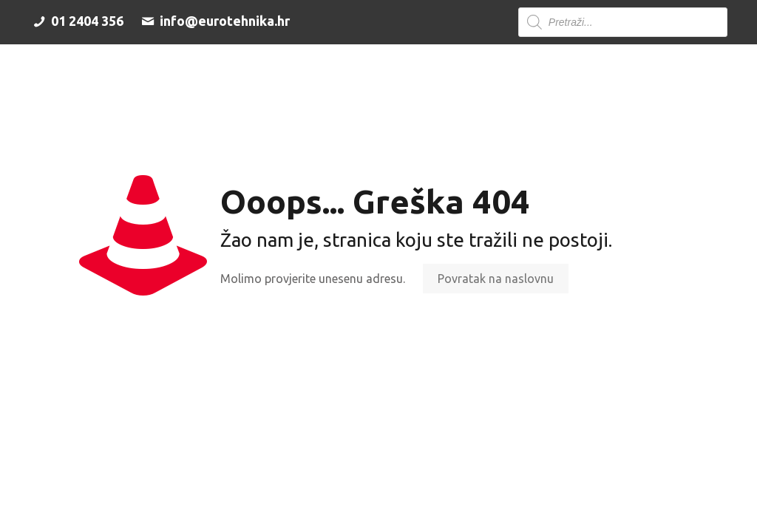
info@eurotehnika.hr (214, 21)
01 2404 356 (77, 21)
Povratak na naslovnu (496, 279)
